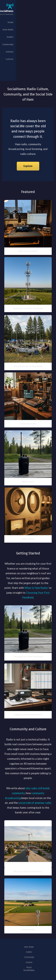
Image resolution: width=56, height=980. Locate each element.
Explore (28, 166)
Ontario (29, 962)
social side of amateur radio (35, 803)
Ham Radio (29, 947)
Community (29, 957)
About (29, 967)
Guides (29, 952)
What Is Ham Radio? (37, 588)
